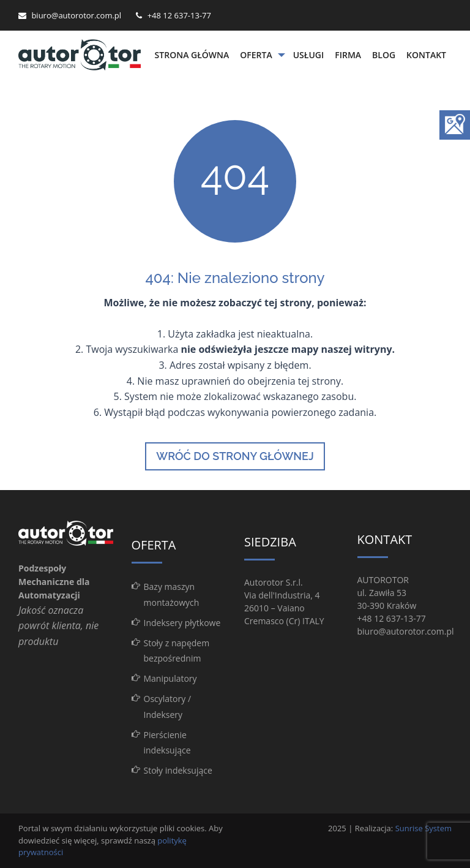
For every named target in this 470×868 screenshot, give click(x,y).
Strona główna (192, 55)
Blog (384, 55)
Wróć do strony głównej (235, 456)
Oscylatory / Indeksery (168, 706)
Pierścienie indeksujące (167, 742)
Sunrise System (423, 828)
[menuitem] (192, 55)
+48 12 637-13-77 (179, 15)
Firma (348, 55)
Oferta (256, 55)
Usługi (309, 55)
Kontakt (426, 55)
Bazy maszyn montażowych (172, 594)
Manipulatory (170, 678)
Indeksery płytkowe (182, 623)
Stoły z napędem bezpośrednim (177, 651)
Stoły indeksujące (178, 770)
